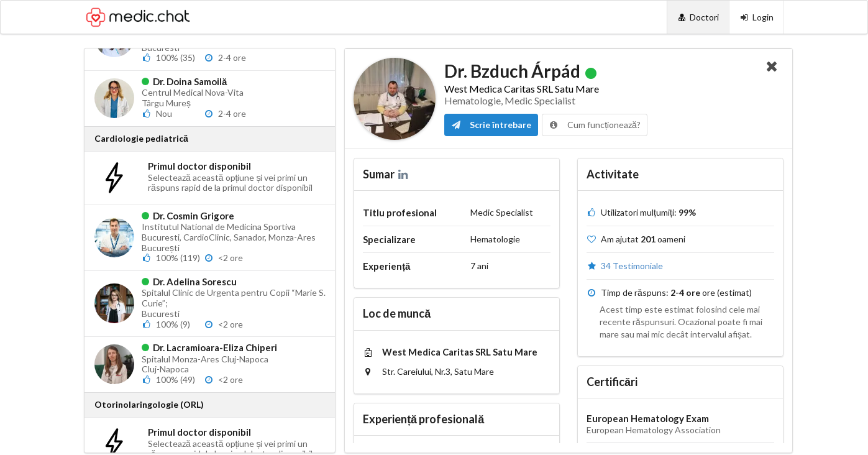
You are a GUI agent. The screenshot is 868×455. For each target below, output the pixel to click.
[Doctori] (698, 17)
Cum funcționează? (595, 125)
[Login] (756, 17)
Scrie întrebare (491, 125)
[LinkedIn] (404, 174)
